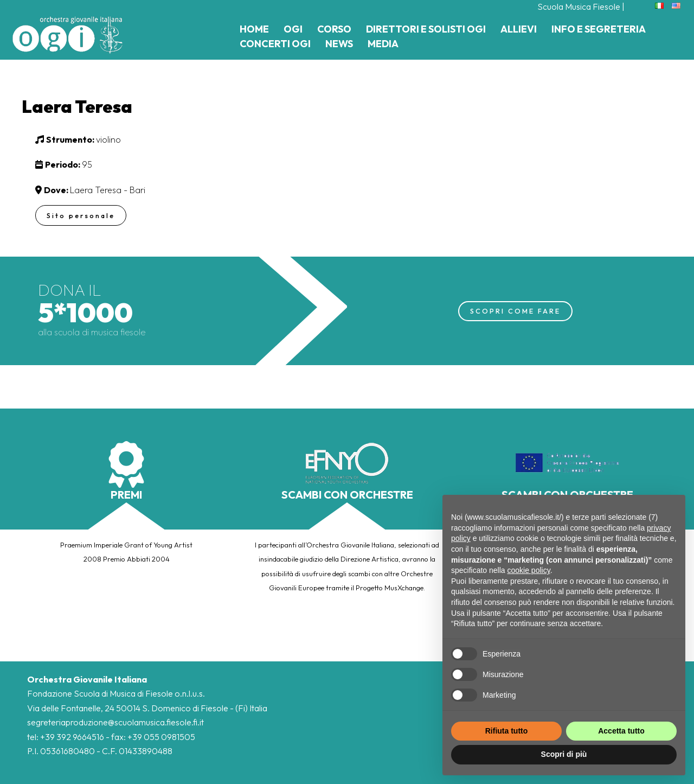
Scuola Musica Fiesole (579, 7)
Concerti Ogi (275, 44)
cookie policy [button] (529, 570)
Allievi (519, 29)
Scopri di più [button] (564, 754)
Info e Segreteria (599, 29)
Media (383, 44)
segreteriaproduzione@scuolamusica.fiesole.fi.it (115, 722)
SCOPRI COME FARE (515, 311)
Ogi (293, 29)
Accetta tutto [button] (621, 731)
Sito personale (82, 215)
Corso (334, 29)
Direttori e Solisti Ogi (426, 29)
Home (254, 29)
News (339, 44)
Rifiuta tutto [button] (507, 731)
